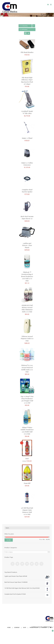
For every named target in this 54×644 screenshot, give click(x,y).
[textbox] (27, 552)
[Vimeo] (27, 564)
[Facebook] (13, 564)
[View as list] (29, 33)
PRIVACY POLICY (34, 627)
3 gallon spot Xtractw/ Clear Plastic (27, 245)
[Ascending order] (34, 26)
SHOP (25, 627)
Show (23, 29)
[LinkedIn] (37, 564)
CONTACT (44, 627)
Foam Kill (27, 483)
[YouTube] (32, 564)
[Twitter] (22, 564)
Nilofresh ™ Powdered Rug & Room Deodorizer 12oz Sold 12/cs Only (27, 276)
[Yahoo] (41, 564)
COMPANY (17, 627)
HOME (9, 627)
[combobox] (27, 552)
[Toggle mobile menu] (51, 5)
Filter (9, 540)
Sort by (24, 26)
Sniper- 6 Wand (27, 138)
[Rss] (17, 564)
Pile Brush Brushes (27, 52)
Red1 (27, 459)
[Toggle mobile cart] (48, 5)
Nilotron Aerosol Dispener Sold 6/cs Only (27, 339)
